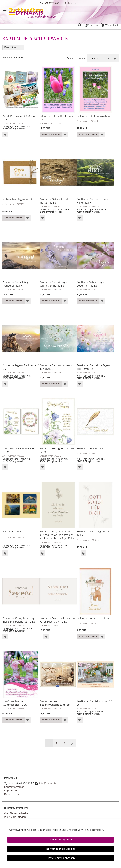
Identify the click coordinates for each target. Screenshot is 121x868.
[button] (5, 134)
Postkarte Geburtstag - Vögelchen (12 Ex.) (90, 284)
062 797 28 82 (52, 3)
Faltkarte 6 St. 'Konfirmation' (94, 116)
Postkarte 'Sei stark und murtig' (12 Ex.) (54, 201)
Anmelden (94, 25)
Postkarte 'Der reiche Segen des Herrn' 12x (93, 367)
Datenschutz (12, 794)
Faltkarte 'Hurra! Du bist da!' (93, 618)
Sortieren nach (76, 58)
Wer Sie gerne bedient (17, 813)
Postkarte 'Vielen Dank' (90, 448)
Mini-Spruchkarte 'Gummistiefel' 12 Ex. (15, 703)
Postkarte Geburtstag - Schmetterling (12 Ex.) (53, 284)
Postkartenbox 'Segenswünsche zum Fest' (55, 703)
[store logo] (33, 13)
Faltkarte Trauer (12, 531)
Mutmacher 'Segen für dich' (19, 199)
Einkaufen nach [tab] (13, 47)
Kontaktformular (14, 787)
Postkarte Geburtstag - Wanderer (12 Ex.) (16, 284)
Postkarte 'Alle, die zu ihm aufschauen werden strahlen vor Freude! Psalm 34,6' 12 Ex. (57, 535)
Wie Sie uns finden (15, 817)
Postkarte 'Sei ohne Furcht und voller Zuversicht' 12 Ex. (58, 620)
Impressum (11, 791)
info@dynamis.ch (72, 3)
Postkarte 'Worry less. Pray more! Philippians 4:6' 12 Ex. (19, 620)
